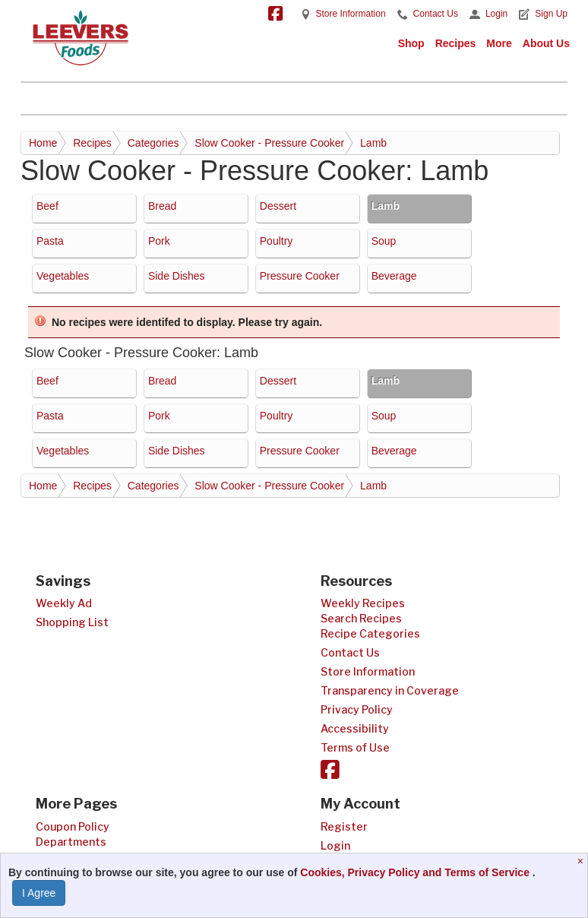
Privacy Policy (357, 709)
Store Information (351, 14)
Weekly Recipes (363, 603)
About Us (546, 43)
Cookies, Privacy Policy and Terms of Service (416, 872)
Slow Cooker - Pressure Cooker (269, 143)
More (499, 43)
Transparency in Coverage (390, 690)
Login (496, 14)
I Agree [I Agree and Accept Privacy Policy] (39, 893)
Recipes (456, 43)
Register (344, 826)
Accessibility (355, 728)
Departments (71, 842)
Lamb (373, 143)
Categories (153, 143)
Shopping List (72, 622)
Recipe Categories (370, 633)
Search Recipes (361, 618)
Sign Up (551, 14)
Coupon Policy (73, 826)
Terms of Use (355, 747)
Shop (411, 43)
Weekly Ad (64, 603)
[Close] (582, 861)
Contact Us (436, 14)
